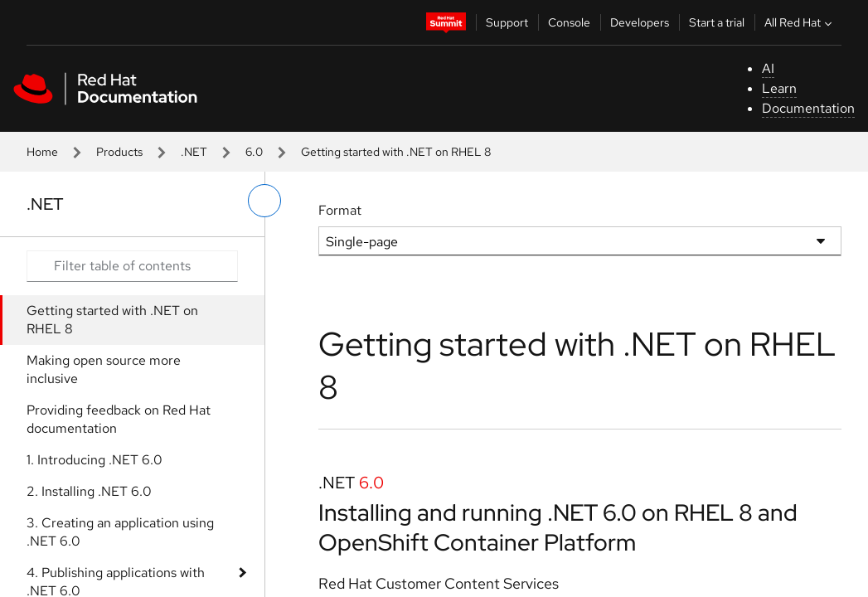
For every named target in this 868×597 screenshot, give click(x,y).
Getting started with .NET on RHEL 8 (112, 320)
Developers (640, 22)
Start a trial (717, 22)
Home (42, 152)
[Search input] (132, 266)
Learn (779, 88)
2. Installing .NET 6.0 (89, 491)
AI (768, 68)
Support (507, 22)
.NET (194, 152)
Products (119, 152)
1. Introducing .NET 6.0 (95, 460)
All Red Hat (800, 22)
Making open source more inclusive (104, 369)
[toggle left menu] (264, 201)
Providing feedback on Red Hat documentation (119, 419)
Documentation (808, 108)
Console (569, 22)
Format (340, 210)
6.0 (254, 152)
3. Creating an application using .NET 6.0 (120, 532)
